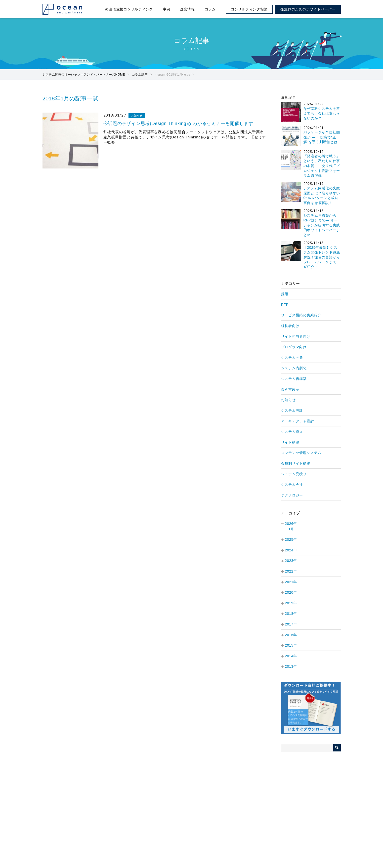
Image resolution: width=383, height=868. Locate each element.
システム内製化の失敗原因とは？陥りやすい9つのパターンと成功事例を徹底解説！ (322, 195)
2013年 (291, 666)
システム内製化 (294, 368)
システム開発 (292, 358)
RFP (285, 305)
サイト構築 (290, 442)
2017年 (291, 624)
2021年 (291, 582)
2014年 (291, 656)
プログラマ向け (294, 347)
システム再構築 (294, 379)
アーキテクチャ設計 (298, 421)
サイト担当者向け (296, 336)
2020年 (291, 592)
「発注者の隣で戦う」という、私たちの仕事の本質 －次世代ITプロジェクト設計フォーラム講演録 (322, 166)
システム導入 (292, 432)
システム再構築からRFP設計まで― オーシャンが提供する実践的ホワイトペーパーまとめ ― (322, 225)
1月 (291, 529)
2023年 (291, 561)
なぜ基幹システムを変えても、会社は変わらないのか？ (322, 113)
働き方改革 (290, 389)
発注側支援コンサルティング (129, 9)
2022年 (291, 571)
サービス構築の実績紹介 (301, 315)
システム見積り (294, 474)
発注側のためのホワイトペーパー (308, 9)
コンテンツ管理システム (301, 453)
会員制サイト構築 (296, 463)
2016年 (291, 635)
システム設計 (292, 411)
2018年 (291, 614)
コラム (210, 9)
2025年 (291, 539)
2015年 (291, 645)
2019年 (291, 603)
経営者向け (290, 326)
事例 (167, 9)
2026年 (291, 524)
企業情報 (188, 9)
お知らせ (137, 116)
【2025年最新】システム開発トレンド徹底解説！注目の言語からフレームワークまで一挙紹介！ (322, 257)
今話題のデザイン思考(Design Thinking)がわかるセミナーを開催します (178, 124)
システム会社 (292, 485)
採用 (285, 294)
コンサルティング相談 (249, 9)
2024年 (291, 550)
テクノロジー (292, 495)
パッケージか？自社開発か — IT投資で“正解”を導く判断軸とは (322, 137)
